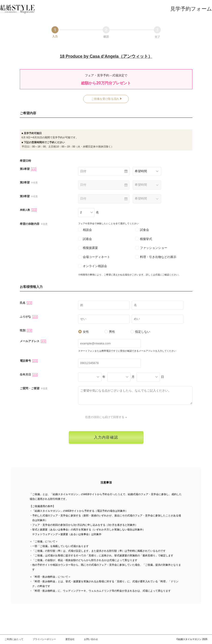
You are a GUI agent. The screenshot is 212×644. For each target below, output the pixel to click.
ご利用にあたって (14, 639)
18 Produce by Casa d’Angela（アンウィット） (106, 56)
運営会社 (70, 639)
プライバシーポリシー (44, 639)
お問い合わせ (91, 639)
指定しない (140, 332)
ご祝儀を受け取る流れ (105, 99)
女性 (83, 332)
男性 (110, 332)
